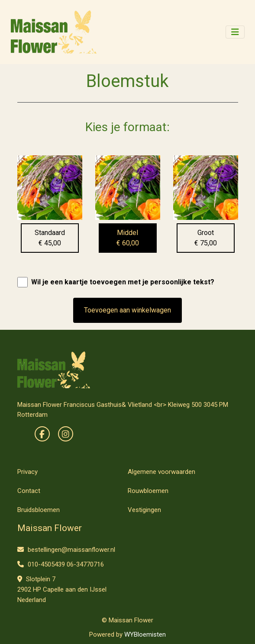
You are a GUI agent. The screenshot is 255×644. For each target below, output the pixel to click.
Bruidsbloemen (39, 510)
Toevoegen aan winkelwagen (127, 310)
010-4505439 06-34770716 (61, 564)
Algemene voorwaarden (161, 472)
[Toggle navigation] (235, 32)
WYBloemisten (145, 634)
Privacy (27, 472)
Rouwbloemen (148, 491)
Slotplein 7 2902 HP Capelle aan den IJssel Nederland (62, 589)
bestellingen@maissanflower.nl (66, 550)
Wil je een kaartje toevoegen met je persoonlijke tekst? (123, 282)
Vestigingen (144, 510)
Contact (29, 491)
